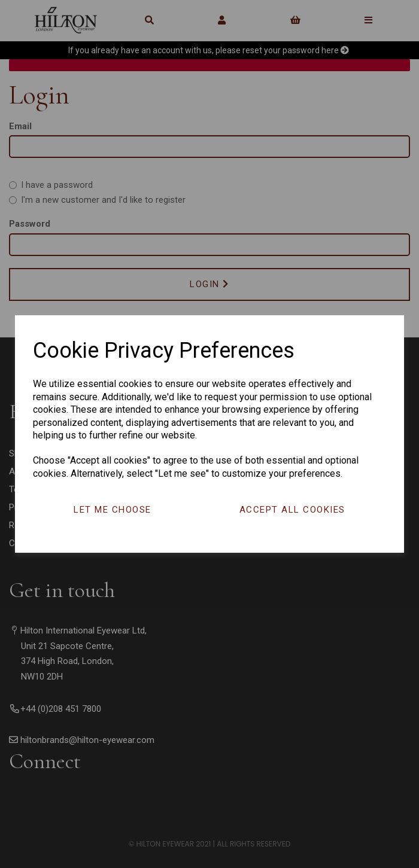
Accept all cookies (292, 510)
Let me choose (113, 510)
